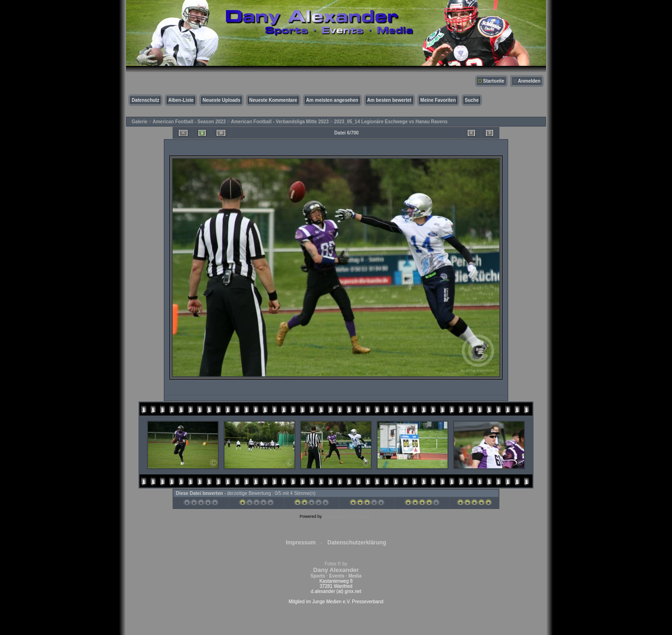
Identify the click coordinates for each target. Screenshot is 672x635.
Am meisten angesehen (332, 100)
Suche (472, 100)
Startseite (494, 81)
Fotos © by (336, 570)
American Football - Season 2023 (189, 122)
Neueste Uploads (221, 100)
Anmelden (529, 81)
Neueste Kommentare (273, 100)
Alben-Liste (181, 100)
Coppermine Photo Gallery (348, 516)
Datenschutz (145, 100)
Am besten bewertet (389, 100)
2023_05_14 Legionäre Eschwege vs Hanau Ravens (391, 122)
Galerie (140, 122)
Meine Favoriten (438, 100)
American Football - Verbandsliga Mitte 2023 (280, 122)
